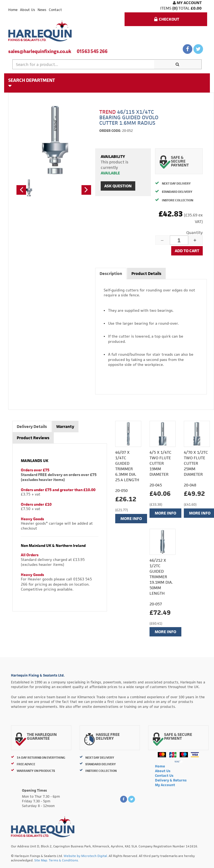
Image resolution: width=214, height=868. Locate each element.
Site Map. (41, 860)
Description (111, 273)
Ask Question (118, 186)
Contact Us (164, 776)
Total (184, 8)
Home (13, 10)
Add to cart (187, 251)
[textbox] (83, 64)
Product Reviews (33, 438)
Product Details (146, 273)
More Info (131, 518)
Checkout (167, 19)
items (166, 8)
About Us (28, 10)
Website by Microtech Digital (85, 856)
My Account (187, 3)
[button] (21, 190)
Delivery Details (32, 426)
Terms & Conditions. (64, 860)
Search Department (32, 83)
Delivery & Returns (171, 780)
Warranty (65, 426)
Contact (55, 10)
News (42, 10)
